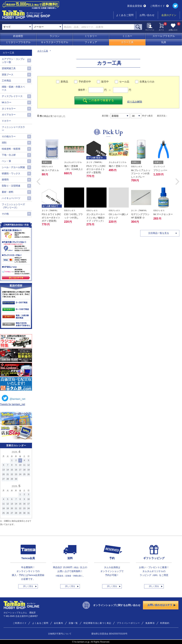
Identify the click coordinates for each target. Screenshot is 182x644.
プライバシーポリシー (128, 623)
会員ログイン (169, 15)
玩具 (164, 42)
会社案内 (58, 623)
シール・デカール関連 (13, 167)
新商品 (64, 82)
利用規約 (165, 623)
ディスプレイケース (12, 96)
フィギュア (91, 42)
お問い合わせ (147, 15)
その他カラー (9, 136)
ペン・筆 (6, 161)
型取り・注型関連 (11, 186)
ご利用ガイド (159, 6)
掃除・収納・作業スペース (13, 88)
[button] (38, 182)
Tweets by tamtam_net (13, 404)
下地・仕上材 (9, 155)
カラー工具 (127, 42)
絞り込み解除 (135, 102)
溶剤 (4, 143)
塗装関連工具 (9, 68)
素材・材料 (8, 192)
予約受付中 (85, 82)
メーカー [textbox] (39, 27)
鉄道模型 (18, 36)
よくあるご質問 (125, 15)
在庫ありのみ (147, 82)
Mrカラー (7, 102)
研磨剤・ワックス (11, 174)
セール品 (124, 82)
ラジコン (55, 36)
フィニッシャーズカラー (13, 129)
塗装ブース (8, 75)
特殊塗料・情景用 (11, 149)
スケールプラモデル (164, 36)
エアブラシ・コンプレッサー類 (13, 61)
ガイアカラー (9, 115)
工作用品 (6, 81)
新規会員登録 (137, 6)
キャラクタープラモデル (55, 42)
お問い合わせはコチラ (162, 605)
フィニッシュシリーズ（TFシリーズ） (13, 206)
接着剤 (5, 180)
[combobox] (47, 27)
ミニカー (127, 36)
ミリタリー (91, 36)
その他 (5, 214)
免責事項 (150, 623)
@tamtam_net (14, 398)
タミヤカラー (9, 109)
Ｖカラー (6, 121)
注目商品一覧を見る (159, 233)
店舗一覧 (73, 623)
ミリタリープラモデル (18, 42)
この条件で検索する (99, 100)
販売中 (105, 82)
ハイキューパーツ (11, 198)
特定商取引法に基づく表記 (97, 623)
